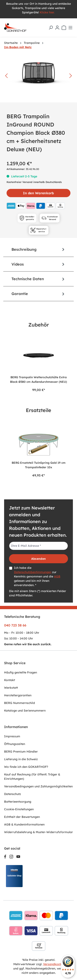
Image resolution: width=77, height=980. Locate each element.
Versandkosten (53, 964)
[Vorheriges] (6, 76)
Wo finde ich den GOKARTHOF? (26, 767)
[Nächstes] (71, 76)
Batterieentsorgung (18, 802)
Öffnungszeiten (15, 744)
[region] (38, 363)
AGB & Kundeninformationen (24, 824)
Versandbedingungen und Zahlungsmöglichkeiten (38, 786)
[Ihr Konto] (57, 28)
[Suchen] (51, 28)
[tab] (38, 249)
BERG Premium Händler (21, 752)
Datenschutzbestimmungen (33, 572)
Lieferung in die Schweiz (21, 759)
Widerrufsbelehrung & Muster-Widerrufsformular (38, 832)
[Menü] (70, 28)
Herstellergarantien (18, 695)
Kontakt (10, 680)
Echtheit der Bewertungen (22, 817)
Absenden (38, 559)
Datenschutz (13, 794)
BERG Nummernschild (20, 703)
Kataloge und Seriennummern (25, 711)
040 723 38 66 (15, 625)
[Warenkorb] (64, 28)
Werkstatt (11, 688)
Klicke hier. (47, 12)
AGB (57, 576)
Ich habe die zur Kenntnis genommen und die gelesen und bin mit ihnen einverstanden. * (37, 576)
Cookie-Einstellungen (19, 809)
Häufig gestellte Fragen (21, 672)
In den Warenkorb (38, 193)
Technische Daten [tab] (38, 279)
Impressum (12, 736)
